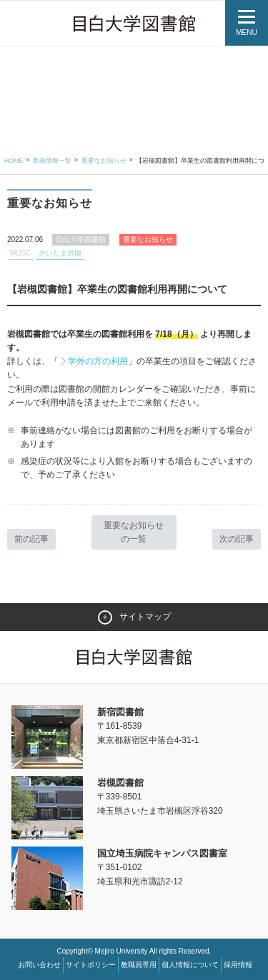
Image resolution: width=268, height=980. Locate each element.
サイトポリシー (91, 965)
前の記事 (31, 539)
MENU (246, 32)
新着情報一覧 (52, 161)
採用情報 (238, 965)
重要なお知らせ (104, 161)
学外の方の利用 (98, 361)
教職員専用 (139, 965)
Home (14, 161)
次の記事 (237, 539)
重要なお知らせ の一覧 (134, 532)
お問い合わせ (39, 965)
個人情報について (190, 965)
